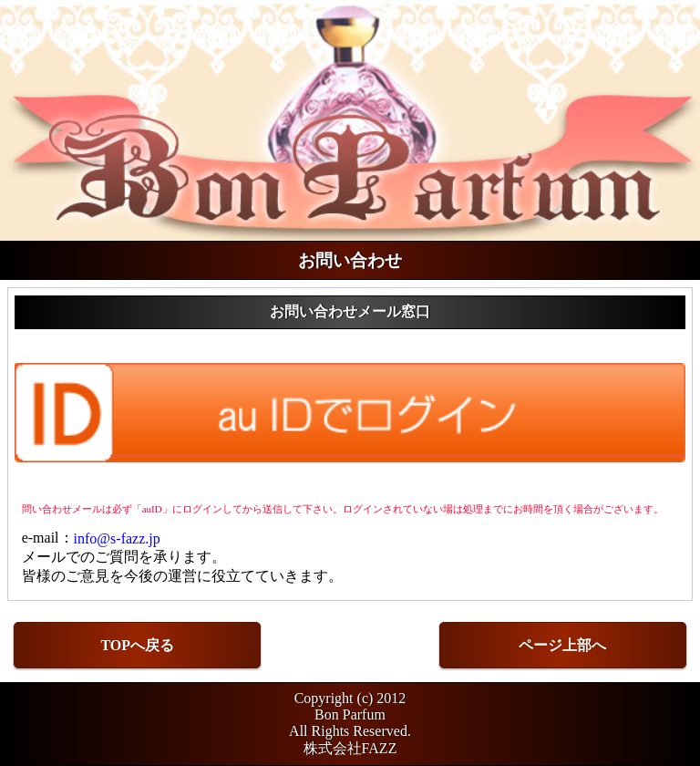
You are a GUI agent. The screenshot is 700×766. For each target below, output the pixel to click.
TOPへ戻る (137, 645)
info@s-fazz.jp (117, 538)
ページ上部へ (562, 645)
